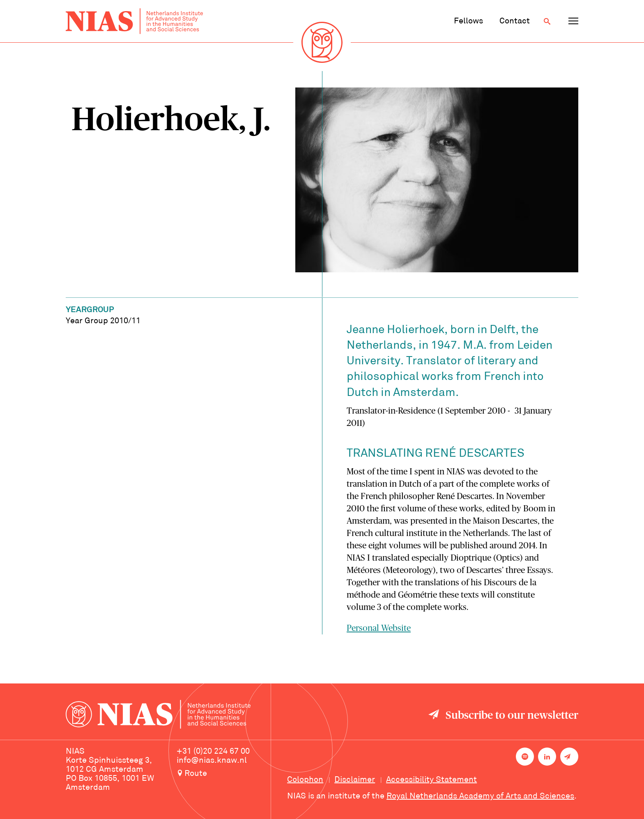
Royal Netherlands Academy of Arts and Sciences (480, 796)
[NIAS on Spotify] (525, 757)
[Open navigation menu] (573, 21)
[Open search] (547, 21)
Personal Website (379, 629)
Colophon (305, 780)
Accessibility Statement (431, 780)
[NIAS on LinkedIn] (547, 757)
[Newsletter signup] (569, 757)
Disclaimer (355, 780)
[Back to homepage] (134, 21)
